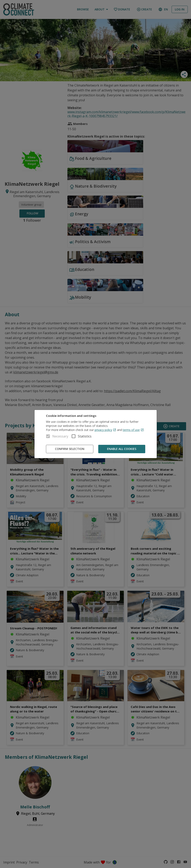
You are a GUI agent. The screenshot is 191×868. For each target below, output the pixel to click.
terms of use (133, 430)
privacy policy (105, 430)
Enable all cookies (122, 449)
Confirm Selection (70, 449)
